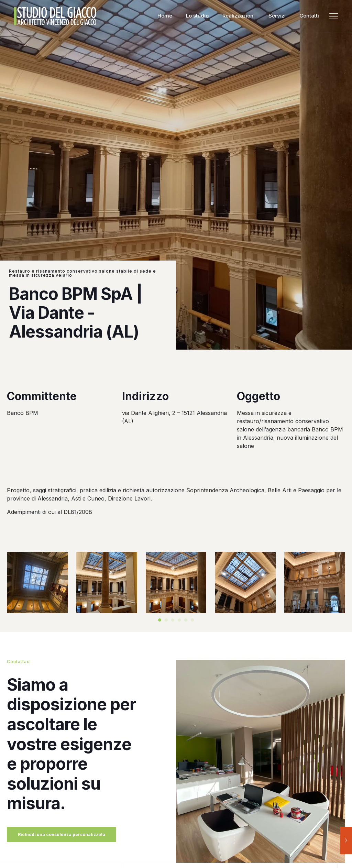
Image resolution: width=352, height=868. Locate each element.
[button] (160, 620)
